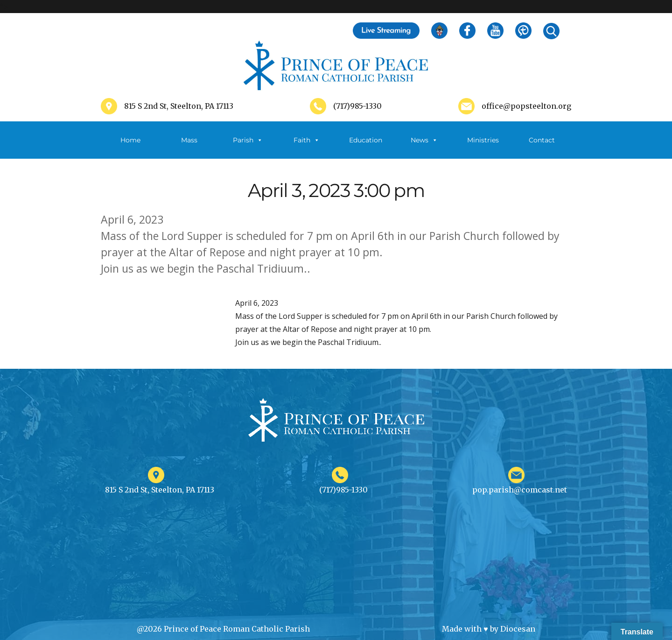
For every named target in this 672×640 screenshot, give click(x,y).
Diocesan (518, 629)
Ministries (483, 147)
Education (366, 140)
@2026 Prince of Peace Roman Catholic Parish (223, 629)
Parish (248, 140)
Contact (542, 140)
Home (130, 140)
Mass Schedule (189, 147)
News (424, 140)
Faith (307, 140)
